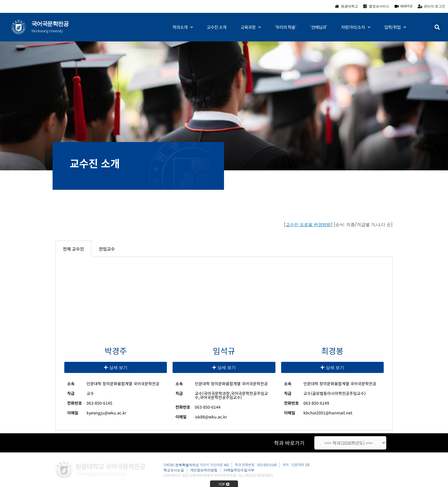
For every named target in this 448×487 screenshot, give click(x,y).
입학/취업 (395, 27)
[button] (437, 27)
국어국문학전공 (50, 24)
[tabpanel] (224, 344)
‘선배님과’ (319, 27)
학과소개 (183, 27)
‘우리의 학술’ (285, 27)
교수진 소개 (217, 27)
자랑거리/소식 (356, 27)
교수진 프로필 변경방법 (308, 224)
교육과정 (251, 27)
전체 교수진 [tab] (73, 249)
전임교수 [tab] (107, 249)
